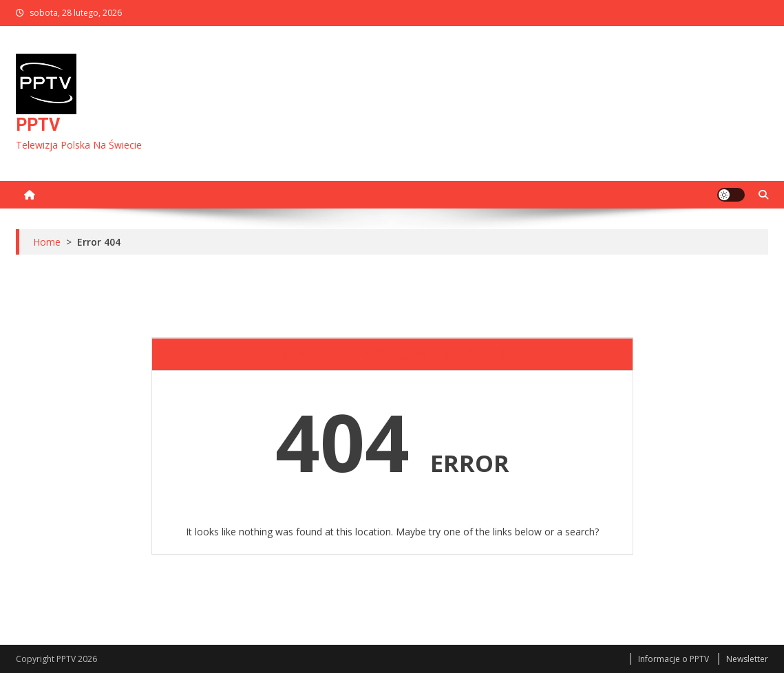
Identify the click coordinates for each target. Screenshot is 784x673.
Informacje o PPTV (674, 659)
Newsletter (747, 659)
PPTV (38, 125)
